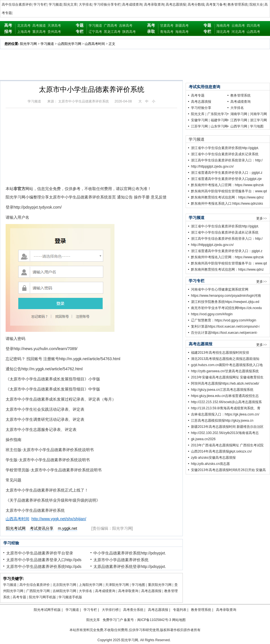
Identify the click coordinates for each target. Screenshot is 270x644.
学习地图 (138, 585)
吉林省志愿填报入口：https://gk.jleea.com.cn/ (225, 414)
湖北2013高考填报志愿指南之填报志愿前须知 (225, 359)
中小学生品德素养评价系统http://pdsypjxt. (130, 553)
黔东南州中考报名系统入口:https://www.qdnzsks (227, 204)
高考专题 (19, 597)
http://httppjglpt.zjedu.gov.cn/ (212, 166)
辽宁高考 (95, 32)
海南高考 (182, 32)
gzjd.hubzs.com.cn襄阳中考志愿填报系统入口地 (227, 365)
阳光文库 (70, 4)
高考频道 (39, 26)
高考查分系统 (133, 610)
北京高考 (24, 26)
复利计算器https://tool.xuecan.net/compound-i (225, 326)
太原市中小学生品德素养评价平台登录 (40, 553)
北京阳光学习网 (64, 585)
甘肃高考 (167, 26)
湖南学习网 (239, 114)
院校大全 (256, 4)
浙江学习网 (258, 120)
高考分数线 (196, 4)
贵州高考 (54, 32)
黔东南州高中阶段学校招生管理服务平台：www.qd (229, 191)
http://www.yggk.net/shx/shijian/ (59, 519)
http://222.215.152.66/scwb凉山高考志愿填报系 (226, 402)
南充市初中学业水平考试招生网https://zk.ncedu (226, 308)
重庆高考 (39, 32)
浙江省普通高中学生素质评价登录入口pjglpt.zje (226, 179)
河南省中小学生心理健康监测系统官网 (220, 289)
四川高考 (253, 26)
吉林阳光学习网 (64, 591)
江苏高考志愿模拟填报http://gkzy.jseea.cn (222, 421)
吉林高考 (126, 26)
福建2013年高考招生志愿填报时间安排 (220, 353)
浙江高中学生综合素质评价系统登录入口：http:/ (227, 160)
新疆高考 (182, 26)
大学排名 (85, 4)
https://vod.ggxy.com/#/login (212, 314)
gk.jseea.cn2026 (203, 439)
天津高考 (54, 26)
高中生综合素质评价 (17, 4)
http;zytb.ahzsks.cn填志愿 (210, 464)
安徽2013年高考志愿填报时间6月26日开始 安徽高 (228, 470)
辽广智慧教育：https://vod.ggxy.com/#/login (224, 320)
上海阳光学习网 (91, 585)
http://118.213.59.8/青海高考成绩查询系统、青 (226, 408)
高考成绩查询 (132, 4)
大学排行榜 (110, 610)
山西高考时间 (95, 44)
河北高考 (238, 32)
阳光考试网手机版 (47, 610)
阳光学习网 (28, 44)
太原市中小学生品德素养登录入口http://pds (44, 560)
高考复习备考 (216, 4)
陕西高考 (129, 32)
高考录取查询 (154, 4)
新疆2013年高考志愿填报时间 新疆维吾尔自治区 (227, 427)
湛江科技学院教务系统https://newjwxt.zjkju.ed (225, 302)
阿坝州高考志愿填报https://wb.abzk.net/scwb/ (225, 383)
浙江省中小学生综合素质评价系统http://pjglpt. (225, 148)
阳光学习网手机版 (42, 597)
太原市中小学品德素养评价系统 (121, 560)
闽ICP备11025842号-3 (154, 620)
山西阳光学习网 (69, 44)
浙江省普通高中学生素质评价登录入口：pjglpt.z (227, 173)
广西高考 (111, 26)
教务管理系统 (238, 4)
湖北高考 (223, 32)
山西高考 (253, 32)
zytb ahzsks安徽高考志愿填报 (213, 458)
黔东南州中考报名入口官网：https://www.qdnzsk (227, 185)
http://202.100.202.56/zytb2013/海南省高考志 (225, 433)
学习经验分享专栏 (107, 4)
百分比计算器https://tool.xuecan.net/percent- (224, 333)
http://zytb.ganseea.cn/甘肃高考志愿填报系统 (225, 371)
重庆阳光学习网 (160, 585)
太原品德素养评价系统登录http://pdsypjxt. (130, 567)
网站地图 (179, 620)
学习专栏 (40, 4)
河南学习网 (258, 114)
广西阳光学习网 (38, 591)
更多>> (262, 218)
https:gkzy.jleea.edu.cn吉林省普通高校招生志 (225, 396)
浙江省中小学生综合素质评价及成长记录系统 (225, 154)
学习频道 (55, 4)
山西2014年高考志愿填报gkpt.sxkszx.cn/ (221, 451)
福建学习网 (219, 120)
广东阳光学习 (217, 114)
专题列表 (180, 610)
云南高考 (238, 26)
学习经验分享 (201, 108)
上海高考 (24, 32)
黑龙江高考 (112, 32)
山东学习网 (219, 126)
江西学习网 (239, 120)
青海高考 (167, 32)
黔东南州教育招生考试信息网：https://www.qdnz (227, 197)
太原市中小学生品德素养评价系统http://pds (44, 567)
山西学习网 (239, 126)
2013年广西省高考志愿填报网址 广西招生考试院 (227, 445)
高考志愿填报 (176, 4)
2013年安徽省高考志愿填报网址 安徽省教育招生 (227, 377)
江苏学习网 (199, 126)
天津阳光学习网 (117, 585)
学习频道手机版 (70, 597)
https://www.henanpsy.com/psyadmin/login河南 (226, 296)
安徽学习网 (199, 120)
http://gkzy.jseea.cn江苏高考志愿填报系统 (222, 390)
